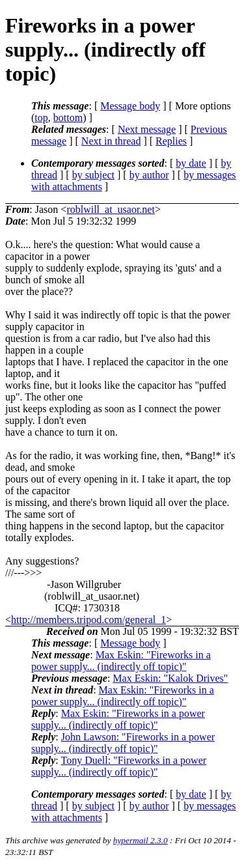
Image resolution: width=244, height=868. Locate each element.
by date (191, 163)
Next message (147, 129)
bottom (68, 118)
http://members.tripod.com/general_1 (88, 620)
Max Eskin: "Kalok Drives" (170, 678)
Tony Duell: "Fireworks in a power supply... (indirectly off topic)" (119, 766)
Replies (171, 141)
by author (149, 175)
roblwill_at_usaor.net (111, 209)
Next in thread (111, 141)
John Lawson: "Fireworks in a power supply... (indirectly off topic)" (123, 743)
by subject (93, 175)
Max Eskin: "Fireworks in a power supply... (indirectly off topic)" (121, 661)
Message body (130, 106)
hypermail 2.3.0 (141, 840)
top (41, 118)
